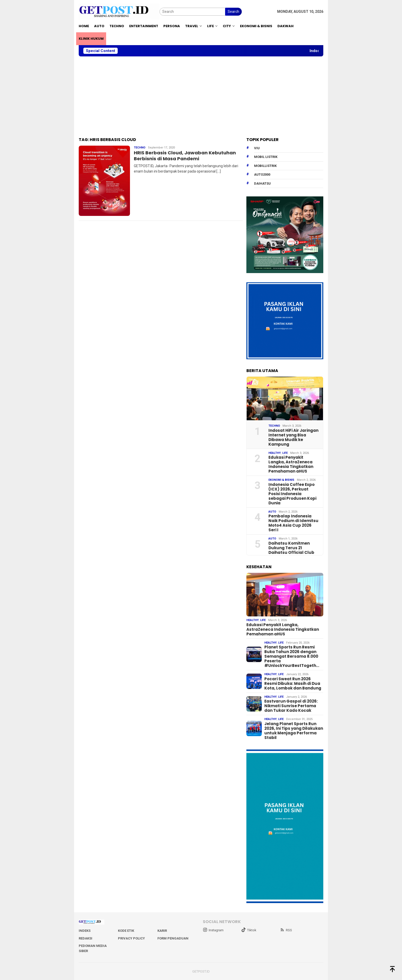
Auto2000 (262, 174)
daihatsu (262, 183)
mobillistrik (265, 166)
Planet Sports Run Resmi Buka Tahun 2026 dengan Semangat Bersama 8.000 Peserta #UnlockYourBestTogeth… (292, 656)
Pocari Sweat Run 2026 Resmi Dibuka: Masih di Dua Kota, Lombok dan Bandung (293, 684)
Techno (140, 148)
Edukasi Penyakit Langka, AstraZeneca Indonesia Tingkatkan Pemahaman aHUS (291, 464)
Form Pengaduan (173, 938)
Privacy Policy (131, 938)
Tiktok (249, 930)
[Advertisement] (201, 97)
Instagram (213, 930)
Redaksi (86, 938)
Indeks (85, 931)
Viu (257, 148)
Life (285, 453)
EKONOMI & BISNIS (281, 480)
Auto (272, 512)
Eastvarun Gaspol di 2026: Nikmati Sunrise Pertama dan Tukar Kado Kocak (291, 706)
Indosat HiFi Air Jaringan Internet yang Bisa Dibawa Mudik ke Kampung (293, 437)
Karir (162, 931)
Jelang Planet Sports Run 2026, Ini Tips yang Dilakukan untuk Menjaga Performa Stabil (294, 731)
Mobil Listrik (266, 157)
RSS (286, 930)
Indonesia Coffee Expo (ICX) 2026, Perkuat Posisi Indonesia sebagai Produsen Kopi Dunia (292, 494)
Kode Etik (126, 931)
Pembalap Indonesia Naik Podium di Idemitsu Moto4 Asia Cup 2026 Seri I (293, 523)
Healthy (275, 453)
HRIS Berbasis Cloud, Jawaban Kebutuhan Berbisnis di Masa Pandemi (185, 156)
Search (233, 12)
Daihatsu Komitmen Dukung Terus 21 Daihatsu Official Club (291, 548)
